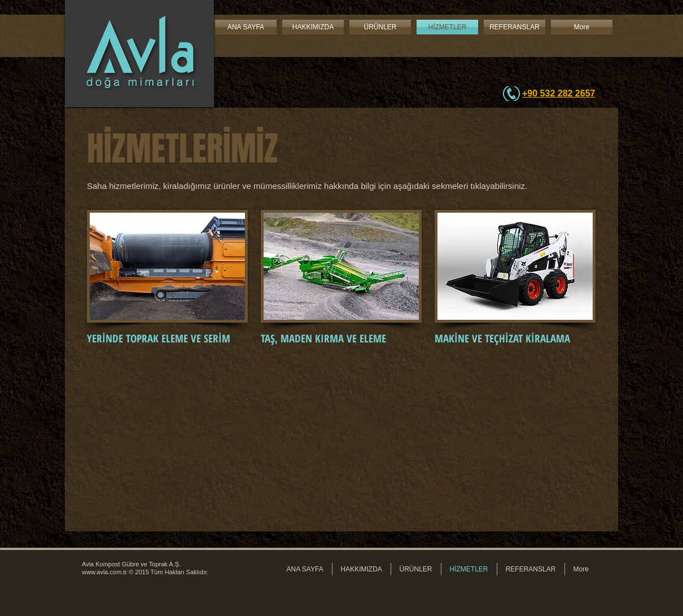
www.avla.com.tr (104, 572)
